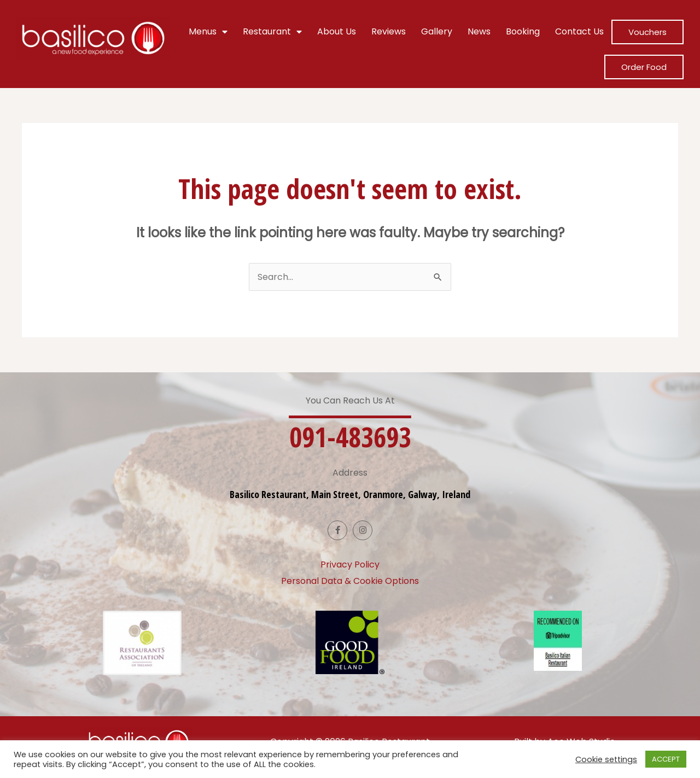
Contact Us (579, 31)
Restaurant (272, 32)
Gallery (437, 31)
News (479, 31)
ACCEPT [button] (666, 759)
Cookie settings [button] (606, 759)
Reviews (389, 31)
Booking (523, 31)
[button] (350, 437)
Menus (208, 32)
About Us (337, 31)
